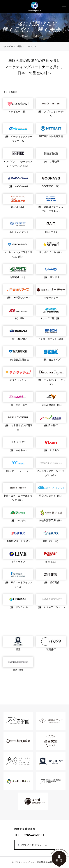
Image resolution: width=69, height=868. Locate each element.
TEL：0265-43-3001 (29, 835)
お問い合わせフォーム (34, 845)
